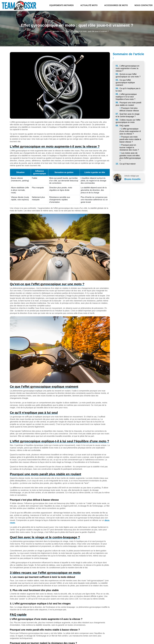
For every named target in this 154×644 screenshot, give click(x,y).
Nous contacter (144, 5)
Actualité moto (89, 5)
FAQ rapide (122, 126)
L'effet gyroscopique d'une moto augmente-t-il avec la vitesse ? (130, 131)
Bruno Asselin (133, 179)
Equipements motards (62, 5)
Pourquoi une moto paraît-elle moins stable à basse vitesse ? (130, 139)
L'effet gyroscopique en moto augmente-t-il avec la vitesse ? (127, 68)
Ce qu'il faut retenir (126, 164)
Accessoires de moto (116, 5)
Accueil (48, 31)
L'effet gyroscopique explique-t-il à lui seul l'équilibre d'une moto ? (126, 97)
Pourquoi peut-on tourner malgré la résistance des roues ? (129, 147)
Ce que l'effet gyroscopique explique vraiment (125, 83)
